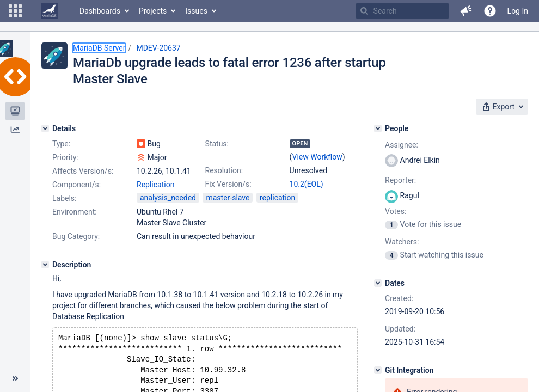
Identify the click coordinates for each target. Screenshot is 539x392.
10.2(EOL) (307, 184)
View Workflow (317, 157)
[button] (15, 11)
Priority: (65, 157)
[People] (378, 128)
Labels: (64, 198)
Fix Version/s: (228, 184)
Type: (61, 144)
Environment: (75, 212)
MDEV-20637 (158, 48)
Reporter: (400, 180)
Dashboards (100, 11)
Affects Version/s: (83, 171)
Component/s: (76, 185)
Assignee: (402, 145)
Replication (155, 185)
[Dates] (378, 283)
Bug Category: (76, 236)
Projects (153, 11)
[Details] (45, 128)
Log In (518, 11)
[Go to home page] (50, 11)
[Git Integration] (378, 370)
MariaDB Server (99, 48)
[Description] (45, 265)
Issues (196, 11)
